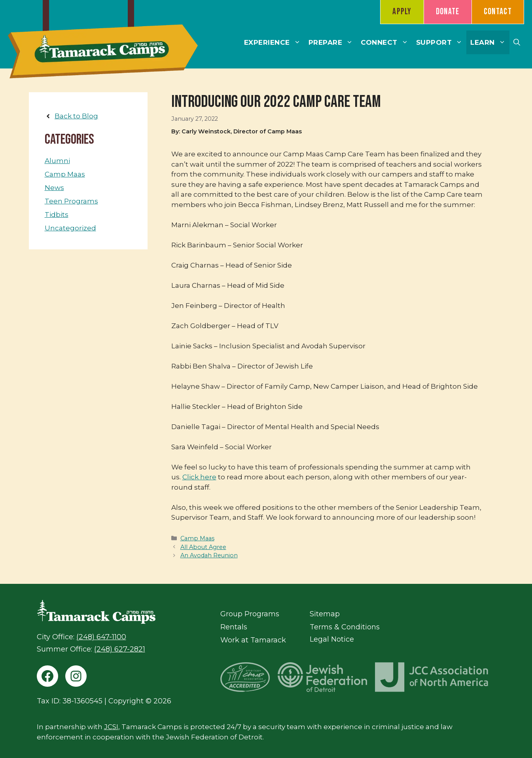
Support (441, 42)
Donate (448, 12)
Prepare (333, 42)
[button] (517, 42)
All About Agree (203, 547)
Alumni (57, 161)
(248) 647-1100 (101, 637)
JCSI (111, 727)
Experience (274, 42)
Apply (402, 12)
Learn (490, 42)
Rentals (234, 627)
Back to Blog (76, 116)
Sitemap (325, 614)
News (54, 188)
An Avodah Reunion (209, 555)
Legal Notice (332, 639)
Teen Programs (71, 201)
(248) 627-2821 (120, 649)
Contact (498, 12)
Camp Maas (197, 538)
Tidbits (57, 215)
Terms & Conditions (345, 627)
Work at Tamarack (253, 640)
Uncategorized (70, 228)
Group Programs (250, 614)
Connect (386, 42)
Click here (199, 477)
